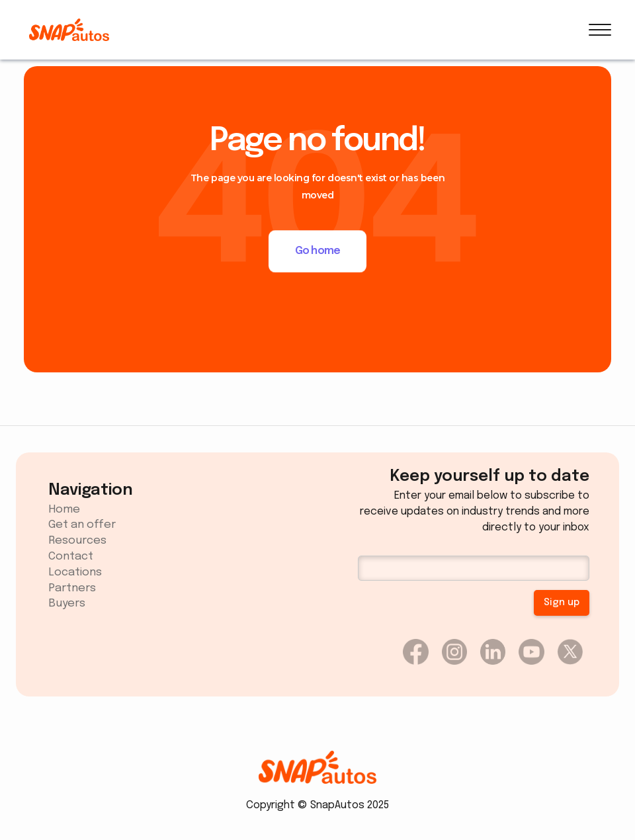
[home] (69, 30)
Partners (72, 588)
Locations (75, 572)
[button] (600, 30)
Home (64, 510)
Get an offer (82, 525)
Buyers (67, 604)
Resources (77, 541)
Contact (71, 557)
